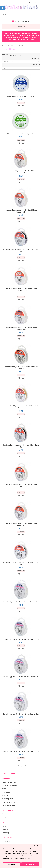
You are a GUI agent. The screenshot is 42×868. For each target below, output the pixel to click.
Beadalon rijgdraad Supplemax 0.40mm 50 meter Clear (21, 639)
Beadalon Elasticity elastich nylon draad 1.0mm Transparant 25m (21, 172)
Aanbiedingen (6, 833)
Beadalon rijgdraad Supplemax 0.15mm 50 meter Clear (21, 751)
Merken (4, 826)
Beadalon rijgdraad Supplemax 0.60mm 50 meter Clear (21, 602)
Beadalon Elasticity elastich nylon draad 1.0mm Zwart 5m (21, 250)
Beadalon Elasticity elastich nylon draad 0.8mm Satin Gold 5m (21, 407)
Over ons (4, 789)
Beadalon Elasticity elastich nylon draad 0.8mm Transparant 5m (21, 329)
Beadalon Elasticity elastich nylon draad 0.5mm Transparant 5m (21, 524)
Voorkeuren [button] (12, 864)
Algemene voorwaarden (9, 785)
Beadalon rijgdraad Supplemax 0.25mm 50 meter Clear (21, 714)
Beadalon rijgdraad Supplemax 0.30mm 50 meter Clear (21, 677)
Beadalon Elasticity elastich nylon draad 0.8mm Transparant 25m (21, 289)
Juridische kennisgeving (9, 805)
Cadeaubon (5, 829)
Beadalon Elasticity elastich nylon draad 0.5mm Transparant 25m (21, 485)
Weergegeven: (35, 65)
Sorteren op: (36, 58)
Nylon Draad (19, 45)
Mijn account (6, 841)
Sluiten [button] (37, 846)
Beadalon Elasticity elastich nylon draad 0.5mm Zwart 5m (21, 563)
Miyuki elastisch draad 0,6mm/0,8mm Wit (21, 134)
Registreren (37, 2)
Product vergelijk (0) (16, 55)
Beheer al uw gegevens (9, 782)
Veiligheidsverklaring (8, 802)
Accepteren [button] (30, 864)
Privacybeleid (6, 792)
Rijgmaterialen (9, 45)
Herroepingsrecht (7, 799)
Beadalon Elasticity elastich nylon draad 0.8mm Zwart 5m (21, 446)
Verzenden (5, 795)
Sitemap (4, 817)
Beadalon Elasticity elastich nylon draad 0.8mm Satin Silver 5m (21, 368)
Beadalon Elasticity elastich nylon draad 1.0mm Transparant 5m (21, 211)
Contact (4, 814)
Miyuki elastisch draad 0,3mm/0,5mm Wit (21, 96)
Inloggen (29, 2)
